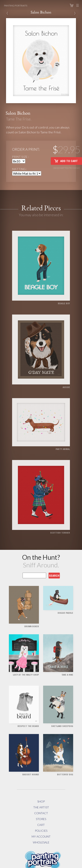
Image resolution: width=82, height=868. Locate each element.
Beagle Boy (64, 304)
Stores (41, 819)
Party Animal (63, 449)
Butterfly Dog (65, 775)
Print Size (20, 157)
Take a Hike (67, 675)
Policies (41, 831)
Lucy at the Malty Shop (26, 675)
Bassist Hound (31, 775)
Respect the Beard (28, 726)
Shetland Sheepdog (62, 726)
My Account (41, 836)
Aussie (66, 388)
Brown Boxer (32, 627)
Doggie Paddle (65, 613)
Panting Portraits (16, 6)
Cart (72, 5)
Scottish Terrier (60, 533)
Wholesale (41, 842)
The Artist (41, 807)
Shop (41, 801)
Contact (41, 813)
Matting (19, 169)
